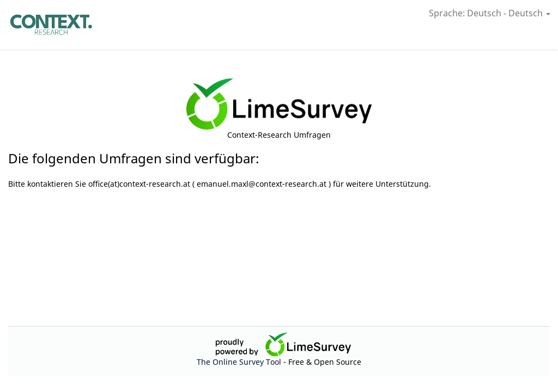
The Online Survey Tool (240, 362)
